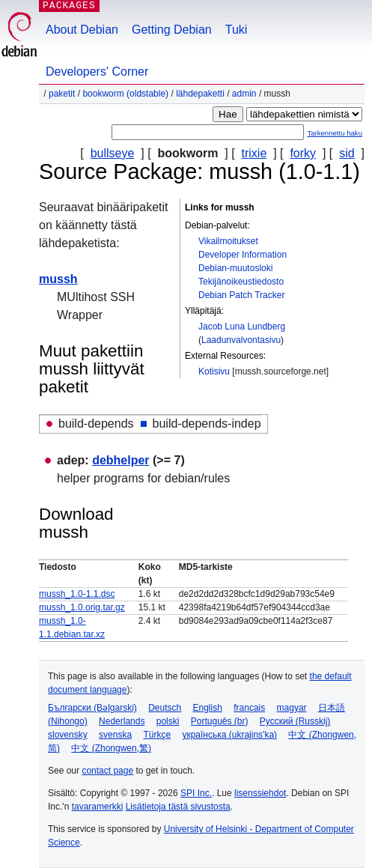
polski (168, 721)
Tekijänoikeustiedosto (241, 282)
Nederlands (122, 721)
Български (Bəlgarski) (92, 708)
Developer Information (243, 255)
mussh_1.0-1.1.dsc (77, 594)
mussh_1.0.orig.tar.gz (82, 607)
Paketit (62, 94)
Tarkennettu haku (335, 133)
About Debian (82, 30)
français (249, 708)
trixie (254, 153)
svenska (115, 735)
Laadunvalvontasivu (241, 340)
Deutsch (165, 708)
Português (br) (220, 721)
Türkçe (157, 735)
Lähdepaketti (200, 94)
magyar (292, 708)
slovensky (68, 735)
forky (303, 153)
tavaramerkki (98, 807)
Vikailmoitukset (228, 241)
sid (347, 153)
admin (244, 94)
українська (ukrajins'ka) (229, 735)
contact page (107, 771)
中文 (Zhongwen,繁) (111, 748)
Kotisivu (214, 371)
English (208, 708)
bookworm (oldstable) (125, 94)
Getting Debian (172, 30)
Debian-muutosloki (235, 268)
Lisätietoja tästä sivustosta (178, 807)
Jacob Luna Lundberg (242, 327)
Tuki (237, 30)
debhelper (121, 460)
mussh (58, 279)
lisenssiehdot (260, 793)
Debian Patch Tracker (241, 295)
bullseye (113, 153)
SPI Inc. (196, 793)
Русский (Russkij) (295, 721)
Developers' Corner (97, 72)
